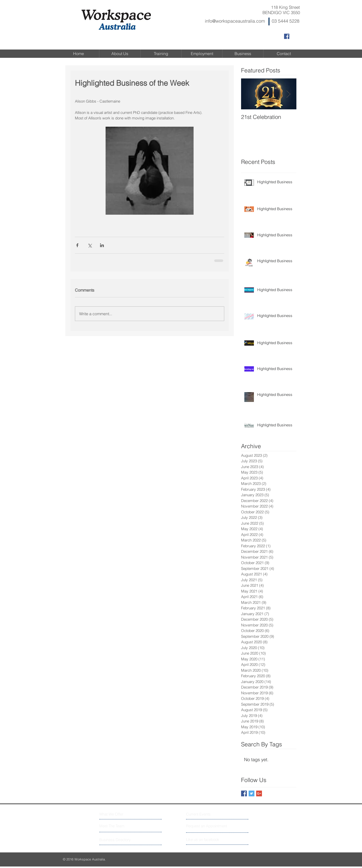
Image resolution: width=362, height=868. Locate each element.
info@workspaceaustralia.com (235, 21)
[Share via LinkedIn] (102, 245)
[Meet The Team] (121, 826)
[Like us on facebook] (209, 839)
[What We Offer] (118, 814)
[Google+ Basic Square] (259, 793)
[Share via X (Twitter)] (90, 245)
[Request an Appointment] (207, 826)
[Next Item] (288, 94)
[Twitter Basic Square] (252, 793)
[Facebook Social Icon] (287, 36)
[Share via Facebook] (77, 245)
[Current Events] (205, 814)
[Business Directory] (118, 840)
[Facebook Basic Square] (244, 793)
